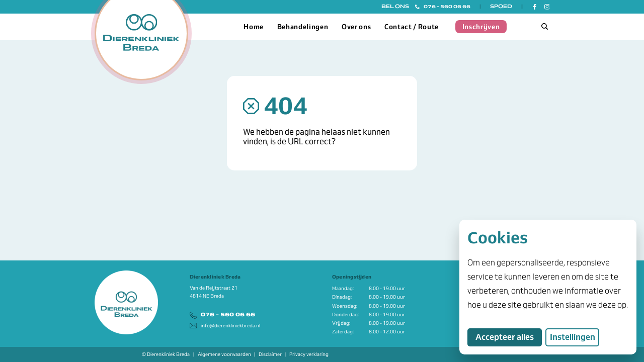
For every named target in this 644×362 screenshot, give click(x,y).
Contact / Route (412, 27)
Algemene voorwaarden (224, 354)
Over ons (356, 27)
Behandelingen (303, 27)
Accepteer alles (509, 337)
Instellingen (573, 337)
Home (254, 27)
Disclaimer (270, 354)
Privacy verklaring (309, 354)
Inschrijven (481, 27)
